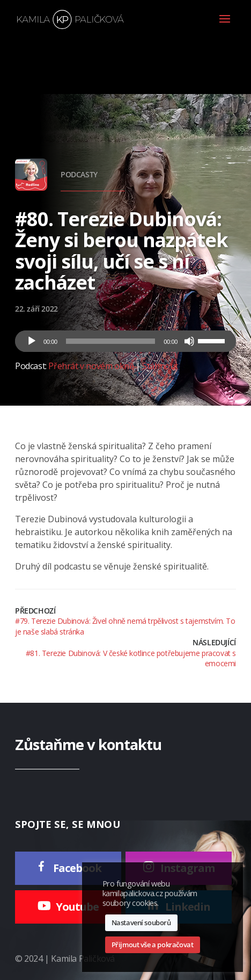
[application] (125, 341)
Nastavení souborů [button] (141, 923)
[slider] (111, 341)
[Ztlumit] (189, 341)
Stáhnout (160, 366)
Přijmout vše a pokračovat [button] (153, 945)
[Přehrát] (32, 341)
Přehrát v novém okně (91, 366)
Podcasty (79, 174)
